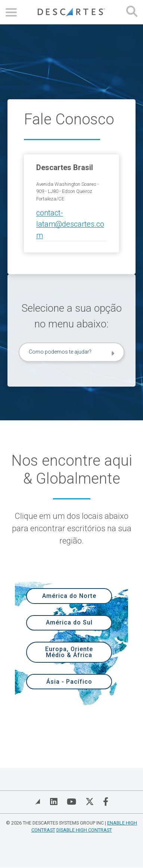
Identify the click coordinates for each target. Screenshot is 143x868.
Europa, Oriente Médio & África (69, 652)
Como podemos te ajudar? (60, 352)
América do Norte (69, 596)
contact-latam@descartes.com (70, 224)
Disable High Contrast (84, 830)
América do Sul (69, 622)
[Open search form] (132, 12)
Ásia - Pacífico (69, 682)
